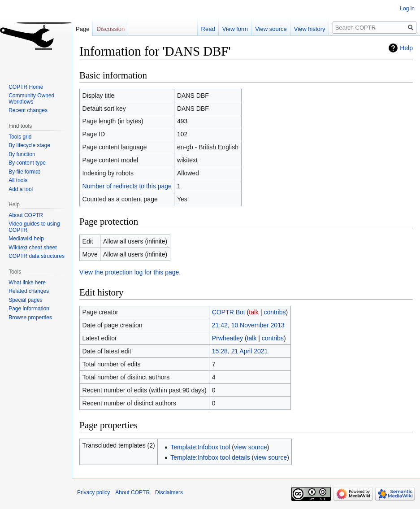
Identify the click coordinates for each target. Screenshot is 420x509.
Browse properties (30, 318)
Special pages (25, 300)
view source (251, 447)
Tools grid (20, 137)
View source (271, 29)
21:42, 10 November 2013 (248, 325)
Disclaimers (169, 492)
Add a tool (21, 189)
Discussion (110, 29)
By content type (27, 163)
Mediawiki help (26, 239)
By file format (24, 172)
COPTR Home (26, 87)
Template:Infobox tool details (210, 457)
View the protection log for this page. (130, 272)
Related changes (29, 291)
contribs (275, 312)
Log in (407, 9)
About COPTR (26, 215)
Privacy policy (93, 492)
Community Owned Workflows (31, 99)
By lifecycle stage (29, 145)
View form (235, 29)
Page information (29, 309)
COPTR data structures (37, 256)
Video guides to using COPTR (34, 227)
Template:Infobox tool (200, 447)
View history (310, 29)
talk (254, 312)
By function (22, 154)
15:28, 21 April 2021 (240, 351)
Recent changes (28, 110)
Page (82, 29)
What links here (27, 283)
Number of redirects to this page (127, 186)
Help (406, 48)
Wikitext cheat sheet (32, 248)
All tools (18, 180)
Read (208, 29)
